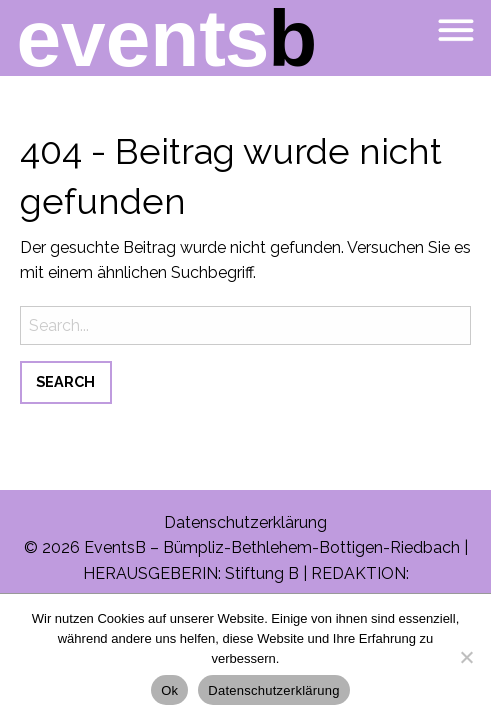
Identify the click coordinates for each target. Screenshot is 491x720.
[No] (466, 657)
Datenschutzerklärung (245, 522)
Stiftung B (262, 573)
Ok (169, 690)
